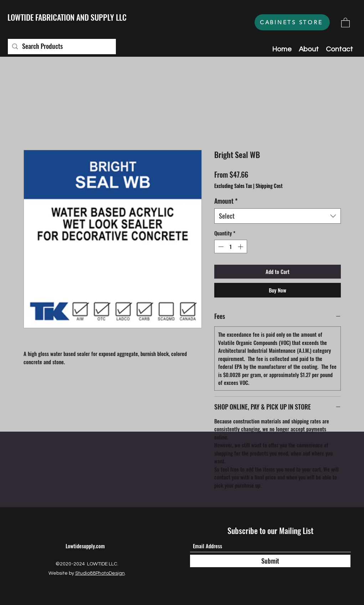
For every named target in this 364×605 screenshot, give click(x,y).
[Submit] (270, 561)
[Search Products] (61, 47)
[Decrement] (220, 247)
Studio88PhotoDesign (100, 573)
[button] (345, 22)
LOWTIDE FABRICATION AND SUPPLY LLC (67, 17)
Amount (226, 201)
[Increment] (241, 247)
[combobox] (278, 216)
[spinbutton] (230, 247)
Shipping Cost (269, 186)
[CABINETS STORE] (292, 22)
